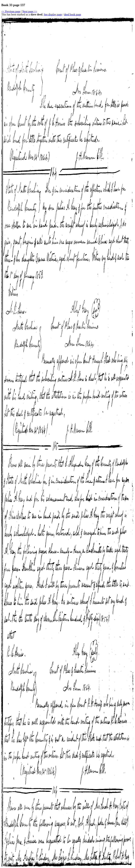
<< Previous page (11, 11)
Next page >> (30, 11)
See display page (53, 14)
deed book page (72, 14)
